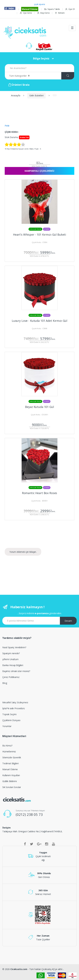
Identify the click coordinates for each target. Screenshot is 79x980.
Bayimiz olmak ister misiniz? (16, 671)
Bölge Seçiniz (41, 58)
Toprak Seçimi (9, 714)
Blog (5, 683)
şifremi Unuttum (10, 659)
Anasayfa (16, 95)
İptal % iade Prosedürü (14, 708)
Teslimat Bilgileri (10, 763)
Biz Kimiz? (7, 746)
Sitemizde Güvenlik (12, 757)
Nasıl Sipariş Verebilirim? (14, 647)
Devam (68, 621)
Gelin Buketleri (36, 95)
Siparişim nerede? (11, 653)
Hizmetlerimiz (9, 751)
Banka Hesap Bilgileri (13, 665)
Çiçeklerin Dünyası (11, 720)
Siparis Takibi (52, 9)
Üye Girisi (26, 13)
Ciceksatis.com (19, 969)
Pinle (7, 126)
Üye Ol (70, 9)
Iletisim (60, 13)
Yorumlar (7, 726)
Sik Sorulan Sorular (12, 787)
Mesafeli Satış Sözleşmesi (15, 702)
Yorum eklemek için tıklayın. (23, 552)
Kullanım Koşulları (11, 775)
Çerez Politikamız (11, 677)
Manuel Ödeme (30, 9)
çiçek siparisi (39, 4)
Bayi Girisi (43, 13)
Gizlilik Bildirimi (9, 781)
